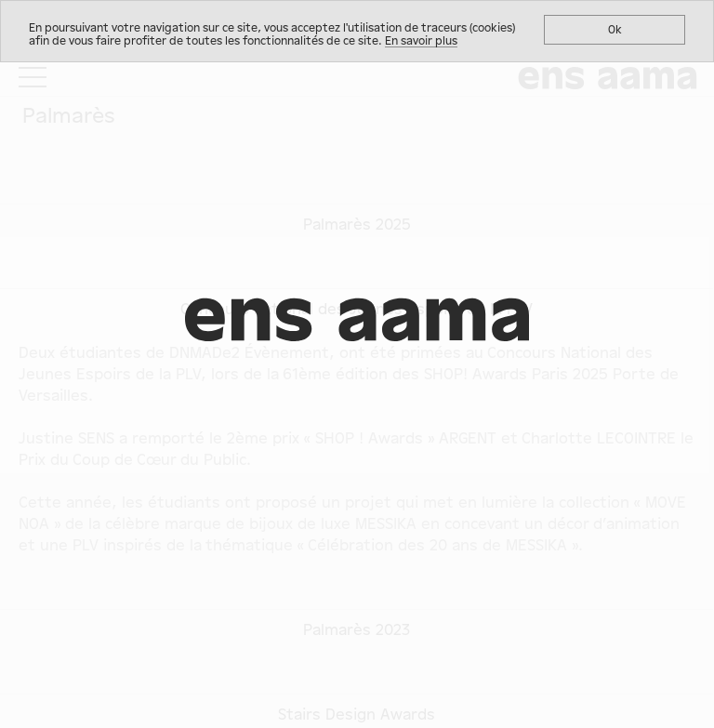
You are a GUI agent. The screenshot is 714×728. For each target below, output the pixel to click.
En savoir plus (421, 41)
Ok (615, 30)
